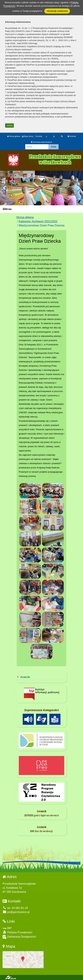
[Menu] (41, 209)
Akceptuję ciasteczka (57, 11)
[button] (79, 188)
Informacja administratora (42, 142)
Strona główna (14, 136)
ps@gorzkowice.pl (16, 912)
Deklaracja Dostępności (19, 937)
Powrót (25, 677)
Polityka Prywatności (17, 932)
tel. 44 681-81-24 (15, 908)
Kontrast (72, 136)
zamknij (10, 125)
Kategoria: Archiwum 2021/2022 (38, 221)
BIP (7, 928)
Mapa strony (28, 136)
